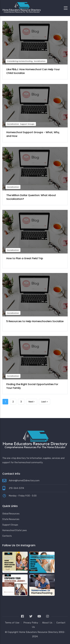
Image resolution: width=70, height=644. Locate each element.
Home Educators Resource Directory (39, 632)
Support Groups (27, 124)
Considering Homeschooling (20, 61)
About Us (47, 623)
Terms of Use (12, 623)
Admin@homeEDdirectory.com (24, 481)
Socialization (40, 61)
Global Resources (11, 514)
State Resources (11, 519)
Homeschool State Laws (15, 530)
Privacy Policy (31, 623)
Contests (7, 536)
